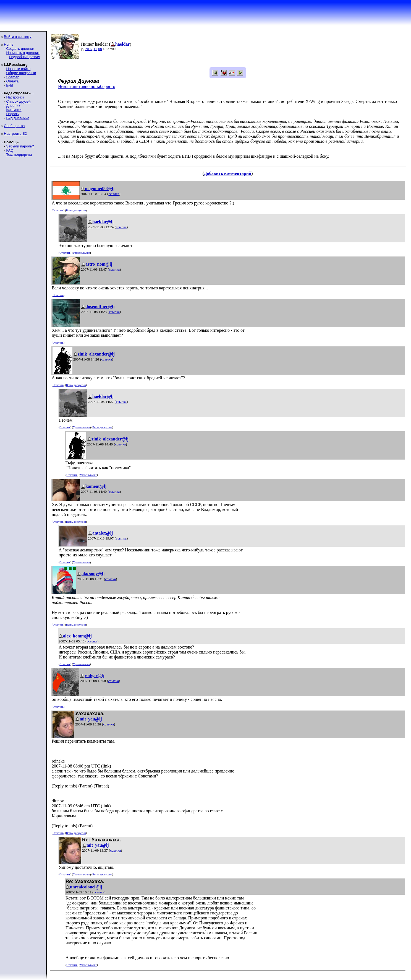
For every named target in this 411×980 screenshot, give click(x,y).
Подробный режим (25, 57)
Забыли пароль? (20, 146)
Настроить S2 (15, 133)
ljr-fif (10, 85)
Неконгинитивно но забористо (87, 86)
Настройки (15, 97)
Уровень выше (81, 253)
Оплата (12, 81)
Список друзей (18, 101)
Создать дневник (20, 49)
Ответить (58, 210)
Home (9, 44)
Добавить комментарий (228, 173)
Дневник (13, 106)
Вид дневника (18, 118)
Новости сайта (18, 69)
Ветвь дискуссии (76, 210)
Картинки (14, 110)
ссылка (114, 194)
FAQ (10, 150)
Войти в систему (18, 37)
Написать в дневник (23, 53)
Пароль (12, 114)
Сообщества (14, 126)
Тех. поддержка (19, 155)
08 (100, 49)
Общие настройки (21, 73)
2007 (89, 49)
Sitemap (13, 77)
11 (95, 49)
